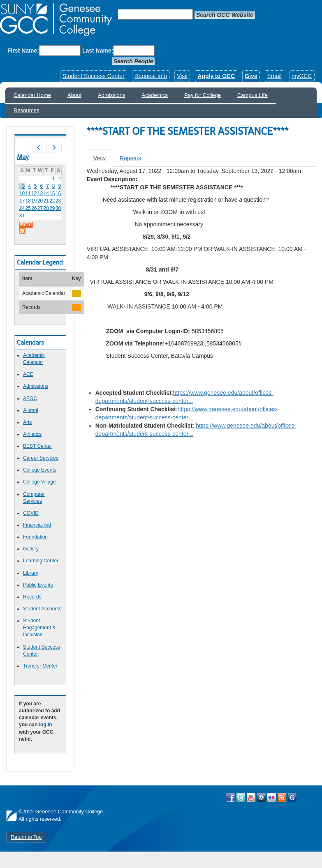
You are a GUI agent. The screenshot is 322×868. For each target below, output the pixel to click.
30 (58, 208)
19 (34, 201)
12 (34, 193)
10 (22, 193)
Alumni (31, 410)
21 (46, 201)
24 (22, 208)
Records (32, 597)
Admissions (111, 95)
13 (40, 193)
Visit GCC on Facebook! (230, 797)
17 (22, 201)
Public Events (38, 585)
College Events (40, 470)
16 (58, 193)
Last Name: (98, 51)
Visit (182, 76)
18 (28, 201)
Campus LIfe (253, 95)
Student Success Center (94, 76)
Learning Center (41, 561)
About (74, 95)
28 (46, 208)
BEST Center (37, 446)
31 (22, 216)
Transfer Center (40, 666)
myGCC (302, 76)
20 (40, 201)
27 (40, 208)
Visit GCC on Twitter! (241, 797)
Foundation (35, 537)
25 (28, 208)
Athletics (32, 434)
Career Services (41, 458)
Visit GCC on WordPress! (261, 797)
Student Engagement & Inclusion (39, 628)
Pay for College (203, 95)
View (103, 160)
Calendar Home (32, 95)
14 (46, 193)
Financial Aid (37, 525)
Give (251, 76)
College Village (39, 482)
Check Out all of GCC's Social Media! (292, 797)
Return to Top (26, 837)
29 (52, 208)
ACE (28, 374)
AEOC (30, 398)
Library (31, 573)
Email (275, 76)
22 (52, 201)
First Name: (23, 51)
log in (46, 725)
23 (58, 201)
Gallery (31, 549)
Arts (27, 422)
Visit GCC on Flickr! (272, 797)
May (23, 157)
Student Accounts (42, 609)
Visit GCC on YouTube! (251, 797)
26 (34, 208)
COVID (31, 513)
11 (28, 193)
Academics (155, 95)
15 (52, 193)
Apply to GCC (216, 76)
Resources (26, 110)
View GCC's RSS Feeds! (282, 797)
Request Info (151, 76)
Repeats (130, 158)
